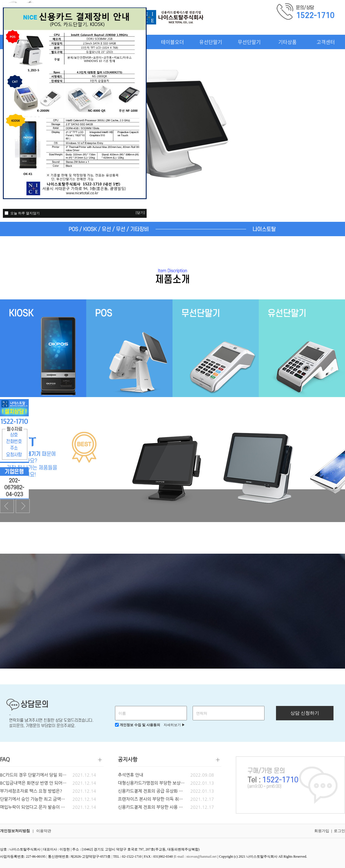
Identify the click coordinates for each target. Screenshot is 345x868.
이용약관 (44, 831)
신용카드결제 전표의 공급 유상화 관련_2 (155, 791)
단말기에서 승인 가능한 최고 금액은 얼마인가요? (44, 799)
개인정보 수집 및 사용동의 (138, 725)
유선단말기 (211, 42)
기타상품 (287, 42)
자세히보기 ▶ (173, 725)
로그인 (339, 831)
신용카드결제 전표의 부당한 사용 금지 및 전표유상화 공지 (170, 807)
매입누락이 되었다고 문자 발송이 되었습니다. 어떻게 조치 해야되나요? (64, 807)
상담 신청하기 (305, 713)
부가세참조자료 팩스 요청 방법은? (31, 791)
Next (23, 506)
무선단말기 (249, 42)
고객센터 (326, 42)
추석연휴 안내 (131, 775)
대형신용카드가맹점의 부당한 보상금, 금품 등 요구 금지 (168, 783)
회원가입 (322, 831)
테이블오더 (172, 42)
